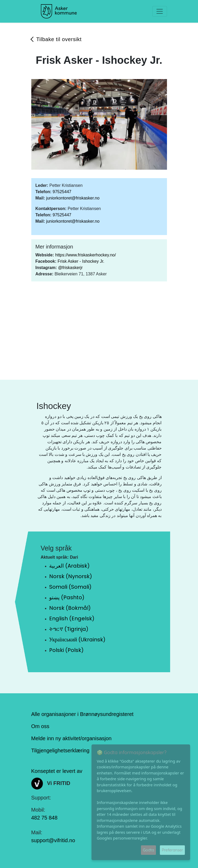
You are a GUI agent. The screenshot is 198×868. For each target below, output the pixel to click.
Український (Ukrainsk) (77, 640)
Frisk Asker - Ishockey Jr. (81, 261)
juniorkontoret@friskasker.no (73, 198)
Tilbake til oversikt (59, 39)
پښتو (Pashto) (67, 597)
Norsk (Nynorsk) (71, 576)
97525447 (62, 192)
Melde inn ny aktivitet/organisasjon (72, 738)
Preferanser (172, 850)
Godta (148, 850)
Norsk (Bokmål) (70, 608)
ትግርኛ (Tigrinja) (69, 629)
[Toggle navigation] (160, 11)
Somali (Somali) (70, 587)
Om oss (40, 726)
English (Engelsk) (72, 618)
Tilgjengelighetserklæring (60, 750)
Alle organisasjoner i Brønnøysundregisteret (82, 714)
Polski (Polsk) (66, 650)
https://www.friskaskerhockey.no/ (86, 255)
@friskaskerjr (70, 268)
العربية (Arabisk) (69, 566)
